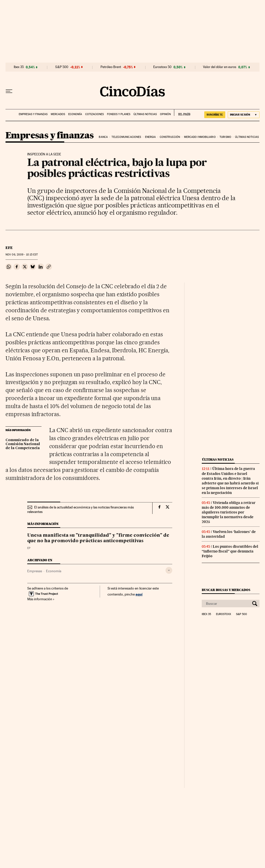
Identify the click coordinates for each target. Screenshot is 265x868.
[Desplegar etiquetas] (169, 570)
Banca (103, 137)
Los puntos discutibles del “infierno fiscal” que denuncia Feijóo (230, 551)
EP (29, 548)
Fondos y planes (119, 114)
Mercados (58, 114)
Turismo (225, 137)
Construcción (170, 137)
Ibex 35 (19, 67)
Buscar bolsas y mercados (226, 590)
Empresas (35, 571)
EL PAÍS (182, 113)
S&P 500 (62, 67)
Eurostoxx (223, 614)
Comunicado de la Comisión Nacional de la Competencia (23, 444)
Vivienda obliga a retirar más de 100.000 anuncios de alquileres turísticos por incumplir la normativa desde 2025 (229, 512)
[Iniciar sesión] (244, 115)
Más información (41, 599)
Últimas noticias (145, 114)
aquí (139, 594)
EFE (9, 248)
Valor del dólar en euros (220, 67)
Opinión (165, 114)
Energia (150, 137)
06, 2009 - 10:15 (22, 255)
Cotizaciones (94, 114)
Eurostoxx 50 (162, 67)
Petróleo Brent (111, 67)
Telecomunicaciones (126, 137)
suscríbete (215, 115)
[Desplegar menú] (9, 91)
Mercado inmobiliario (200, 137)
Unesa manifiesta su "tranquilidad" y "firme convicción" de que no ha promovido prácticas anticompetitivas (98, 538)
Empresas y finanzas (33, 114)
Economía (75, 114)
